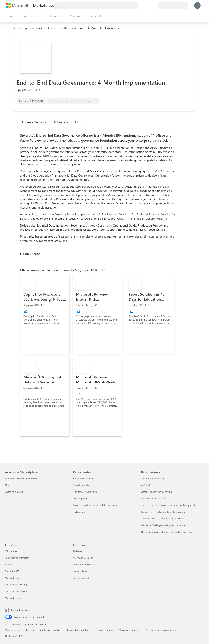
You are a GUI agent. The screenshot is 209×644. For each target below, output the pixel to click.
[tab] (36, 122)
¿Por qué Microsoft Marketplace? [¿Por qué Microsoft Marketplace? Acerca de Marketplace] (22, 478)
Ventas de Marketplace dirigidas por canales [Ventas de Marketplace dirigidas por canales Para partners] (164, 525)
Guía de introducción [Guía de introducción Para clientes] (83, 485)
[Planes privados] (155, 5)
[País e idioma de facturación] (173, 5)
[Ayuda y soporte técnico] (145, 5)
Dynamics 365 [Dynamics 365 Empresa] (12, 571)
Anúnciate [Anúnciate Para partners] (146, 485)
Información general (35, 122)
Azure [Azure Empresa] (8, 564)
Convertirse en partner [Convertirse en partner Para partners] (153, 478)
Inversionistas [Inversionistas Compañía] (80, 571)
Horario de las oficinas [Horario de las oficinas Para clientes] (84, 478)
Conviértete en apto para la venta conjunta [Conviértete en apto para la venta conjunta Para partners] (163, 512)
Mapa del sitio (13, 630)
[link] (45, 314)
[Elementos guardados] (150, 5)
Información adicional (68, 122)
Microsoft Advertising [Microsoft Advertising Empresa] (16, 585)
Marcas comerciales (129, 630)
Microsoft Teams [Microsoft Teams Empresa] (13, 598)
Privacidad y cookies (78, 630)
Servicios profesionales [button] (28, 28)
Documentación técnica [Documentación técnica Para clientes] (85, 492)
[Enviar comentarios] (140, 5)
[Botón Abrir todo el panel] (11, 16)
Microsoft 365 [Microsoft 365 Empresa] (12, 578)
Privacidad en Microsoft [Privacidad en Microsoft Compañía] (85, 564)
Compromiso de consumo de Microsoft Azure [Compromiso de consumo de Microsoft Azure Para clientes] (96, 505)
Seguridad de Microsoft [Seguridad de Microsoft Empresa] (17, 558)
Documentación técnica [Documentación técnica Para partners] (153, 498)
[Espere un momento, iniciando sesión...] (197, 5)
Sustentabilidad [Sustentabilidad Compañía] (81, 578)
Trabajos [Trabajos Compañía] (77, 551)
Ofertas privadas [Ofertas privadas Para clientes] (81, 498)
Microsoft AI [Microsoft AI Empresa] (11, 551)
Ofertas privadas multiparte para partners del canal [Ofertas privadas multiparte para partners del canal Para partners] (167, 532)
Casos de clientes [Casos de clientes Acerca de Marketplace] (14, 492)
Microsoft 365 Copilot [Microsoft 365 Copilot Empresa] (16, 591)
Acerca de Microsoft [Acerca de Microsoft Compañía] (83, 558)
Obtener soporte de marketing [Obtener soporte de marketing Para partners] (156, 492)
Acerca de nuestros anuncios (162, 630)
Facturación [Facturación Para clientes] (79, 512)
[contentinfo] (45, 28)
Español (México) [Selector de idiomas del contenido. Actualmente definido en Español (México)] (21, 610)
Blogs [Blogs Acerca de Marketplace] (8, 485)
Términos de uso (104, 630)
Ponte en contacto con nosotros (44, 630)
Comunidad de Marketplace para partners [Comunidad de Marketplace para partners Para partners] (162, 519)
